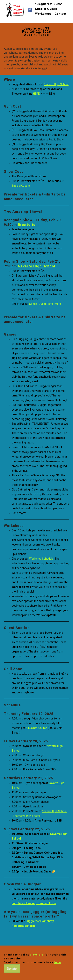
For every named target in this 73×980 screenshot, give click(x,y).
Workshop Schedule (41, 559)
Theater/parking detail (27, 816)
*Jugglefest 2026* (49, 2)
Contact (61, 12)
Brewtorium (28, 225)
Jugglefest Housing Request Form (34, 903)
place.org (37, 955)
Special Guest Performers (45, 304)
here (58, 962)
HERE (36, 94)
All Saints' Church (36, 728)
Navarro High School (56, 84)
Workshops (43, 12)
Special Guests (46, 7)
